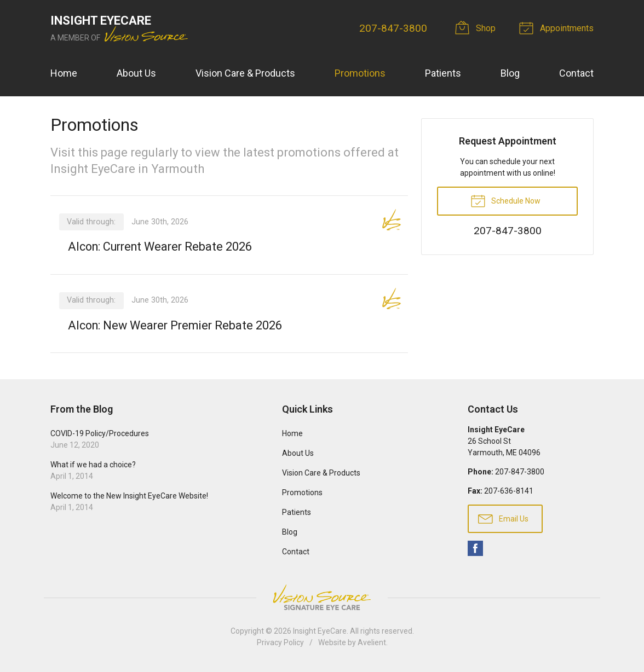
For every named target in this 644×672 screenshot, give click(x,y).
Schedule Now (505, 200)
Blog (510, 73)
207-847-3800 (393, 28)
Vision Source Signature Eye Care (322, 598)
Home (64, 73)
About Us (136, 73)
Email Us (503, 519)
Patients (443, 73)
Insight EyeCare (320, 632)
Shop (478, 27)
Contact (576, 73)
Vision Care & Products (245, 73)
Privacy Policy (280, 643)
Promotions (360, 73)
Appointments (558, 27)
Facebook (475, 549)
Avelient (372, 643)
